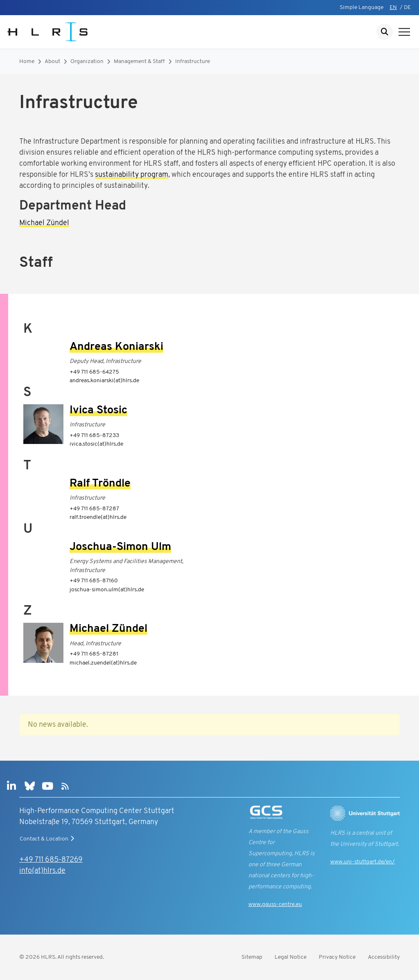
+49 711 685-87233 (94, 436)
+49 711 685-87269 (51, 860)
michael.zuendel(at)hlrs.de (103, 663)
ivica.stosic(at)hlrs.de (96, 444)
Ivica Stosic (98, 411)
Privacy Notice (337, 957)
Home (27, 62)
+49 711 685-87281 (94, 654)
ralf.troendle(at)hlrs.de (98, 517)
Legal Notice (291, 957)
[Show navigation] (404, 32)
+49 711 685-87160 (94, 581)
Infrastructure (193, 62)
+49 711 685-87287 (94, 509)
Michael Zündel (44, 223)
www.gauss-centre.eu (275, 905)
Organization (87, 62)
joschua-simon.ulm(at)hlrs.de (107, 590)
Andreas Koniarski (116, 347)
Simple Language (362, 8)
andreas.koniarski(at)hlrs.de (104, 381)
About (52, 62)
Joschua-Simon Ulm (120, 547)
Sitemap (252, 957)
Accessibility (384, 957)
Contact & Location (48, 839)
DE (407, 8)
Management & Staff (139, 62)
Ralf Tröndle (100, 484)
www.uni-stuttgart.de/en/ (363, 862)
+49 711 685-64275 (94, 372)
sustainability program (132, 175)
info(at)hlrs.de (42, 871)
